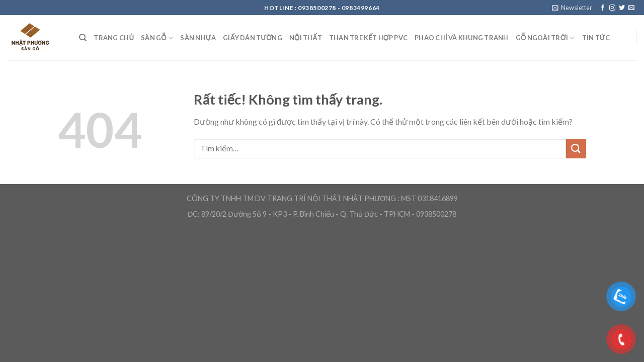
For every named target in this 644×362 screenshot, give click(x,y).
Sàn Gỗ (157, 38)
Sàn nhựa (198, 38)
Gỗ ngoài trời (545, 38)
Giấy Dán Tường (253, 38)
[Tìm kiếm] (83, 38)
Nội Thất (306, 38)
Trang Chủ (114, 38)
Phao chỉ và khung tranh (461, 38)
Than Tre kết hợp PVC (368, 38)
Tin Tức (596, 38)
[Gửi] (576, 149)
